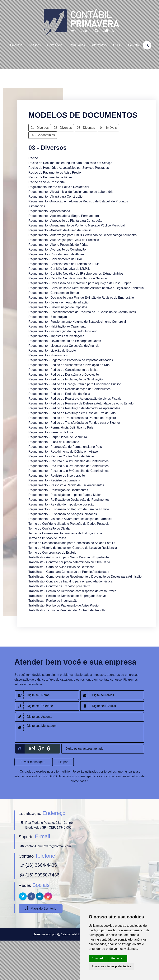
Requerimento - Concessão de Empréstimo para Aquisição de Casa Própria (80, 283)
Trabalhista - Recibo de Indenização (53, 601)
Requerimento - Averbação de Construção (57, 249)
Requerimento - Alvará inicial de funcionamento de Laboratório (71, 192)
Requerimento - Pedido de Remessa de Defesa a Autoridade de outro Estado (81, 403)
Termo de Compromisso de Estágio (52, 553)
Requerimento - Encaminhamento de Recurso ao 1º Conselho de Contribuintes (82, 312)
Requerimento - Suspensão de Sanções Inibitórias (63, 514)
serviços (35, 45)
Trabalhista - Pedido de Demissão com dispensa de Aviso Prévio (72, 591)
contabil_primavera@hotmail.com (48, 846)
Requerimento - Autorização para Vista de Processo (64, 240)
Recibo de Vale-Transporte (47, 182)
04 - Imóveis (108, 128)
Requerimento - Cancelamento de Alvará (56, 254)
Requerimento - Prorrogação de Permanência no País (65, 447)
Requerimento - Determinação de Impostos (58, 307)
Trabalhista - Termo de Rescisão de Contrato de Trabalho (67, 610)
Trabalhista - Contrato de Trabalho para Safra (59, 586)
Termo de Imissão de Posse (47, 538)
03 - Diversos (86, 128)
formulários (77, 45)
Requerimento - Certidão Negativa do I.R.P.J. (59, 269)
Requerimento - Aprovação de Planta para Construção (65, 221)
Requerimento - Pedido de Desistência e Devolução (64, 375)
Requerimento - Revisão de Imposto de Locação (61, 504)
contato (133, 45)
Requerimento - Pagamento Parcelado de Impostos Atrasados (71, 360)
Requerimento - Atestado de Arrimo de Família (60, 230)
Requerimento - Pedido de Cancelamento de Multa (63, 370)
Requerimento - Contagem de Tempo (54, 293)
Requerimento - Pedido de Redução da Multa (59, 394)
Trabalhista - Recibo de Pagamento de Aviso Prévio (63, 605)
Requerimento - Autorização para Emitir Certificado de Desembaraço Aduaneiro (82, 235)
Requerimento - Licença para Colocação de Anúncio (64, 346)
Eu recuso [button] (118, 958)
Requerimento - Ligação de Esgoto (52, 350)
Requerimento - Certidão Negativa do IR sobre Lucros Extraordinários (76, 274)
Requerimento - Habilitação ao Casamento (57, 326)
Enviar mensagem (33, 762)
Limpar (63, 762)
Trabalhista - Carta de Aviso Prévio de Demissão (61, 567)
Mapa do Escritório (41, 908)
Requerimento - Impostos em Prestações (56, 336)
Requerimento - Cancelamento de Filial (55, 259)
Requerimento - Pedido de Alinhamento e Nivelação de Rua (69, 365)
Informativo (99, 45)
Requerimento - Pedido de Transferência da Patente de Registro (72, 418)
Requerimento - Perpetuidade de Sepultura (58, 437)
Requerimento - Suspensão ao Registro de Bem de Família (69, 509)
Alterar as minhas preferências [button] (112, 966)
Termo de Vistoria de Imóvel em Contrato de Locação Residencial (73, 548)
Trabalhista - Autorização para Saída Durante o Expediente (68, 557)
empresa (16, 45)
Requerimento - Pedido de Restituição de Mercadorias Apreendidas (74, 408)
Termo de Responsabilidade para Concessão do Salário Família (72, 543)
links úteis (55, 45)
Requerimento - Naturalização (49, 355)
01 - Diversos (40, 128)
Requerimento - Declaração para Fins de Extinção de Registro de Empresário (81, 298)
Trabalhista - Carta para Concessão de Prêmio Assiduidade (69, 572)
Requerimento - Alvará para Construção (55, 197)
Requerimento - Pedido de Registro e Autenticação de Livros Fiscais (75, 399)
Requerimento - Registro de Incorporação (57, 476)
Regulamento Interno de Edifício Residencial (59, 187)
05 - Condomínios (43, 135)
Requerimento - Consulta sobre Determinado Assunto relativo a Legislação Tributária (86, 288)
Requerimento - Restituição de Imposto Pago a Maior (65, 495)
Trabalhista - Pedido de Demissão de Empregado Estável (67, 596)
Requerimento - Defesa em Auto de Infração (58, 302)
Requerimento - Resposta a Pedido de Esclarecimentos (66, 485)
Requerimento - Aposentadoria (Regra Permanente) (64, 216)
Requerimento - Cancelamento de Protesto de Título (64, 264)
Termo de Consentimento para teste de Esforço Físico (65, 533)
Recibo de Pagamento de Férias (50, 177)
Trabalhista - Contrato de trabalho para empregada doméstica (70, 581)
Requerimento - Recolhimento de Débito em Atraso (63, 452)
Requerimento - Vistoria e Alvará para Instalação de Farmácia (70, 519)
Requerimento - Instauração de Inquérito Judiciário (63, 331)
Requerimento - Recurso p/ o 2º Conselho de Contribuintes (68, 466)
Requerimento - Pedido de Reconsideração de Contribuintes (69, 389)
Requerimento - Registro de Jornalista (54, 480)
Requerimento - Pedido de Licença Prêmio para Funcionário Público (75, 384)
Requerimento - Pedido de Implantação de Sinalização (65, 379)
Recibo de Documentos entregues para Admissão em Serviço (70, 163)
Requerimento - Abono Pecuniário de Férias (58, 245)
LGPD (117, 45)
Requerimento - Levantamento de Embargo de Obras (65, 341)
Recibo (33, 158)
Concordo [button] (98, 958)
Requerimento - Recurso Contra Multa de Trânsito (62, 456)
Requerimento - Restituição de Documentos (58, 490)
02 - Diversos (63, 128)
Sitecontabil (69, 934)
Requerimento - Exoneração (48, 317)
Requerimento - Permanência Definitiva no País (61, 427)
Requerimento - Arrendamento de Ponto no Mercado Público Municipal (77, 225)
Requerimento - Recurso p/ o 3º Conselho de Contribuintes (68, 471)
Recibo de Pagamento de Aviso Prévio (55, 173)
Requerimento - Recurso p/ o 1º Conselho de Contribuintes (68, 461)
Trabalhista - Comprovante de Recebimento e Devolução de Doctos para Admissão (85, 577)
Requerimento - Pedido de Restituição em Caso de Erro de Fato (72, 413)
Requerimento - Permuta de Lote (51, 432)
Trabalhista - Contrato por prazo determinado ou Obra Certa (69, 562)
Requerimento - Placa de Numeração (54, 442)
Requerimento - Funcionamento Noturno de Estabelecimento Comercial (77, 322)
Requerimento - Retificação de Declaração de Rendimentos (69, 500)
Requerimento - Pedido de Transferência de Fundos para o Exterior (74, 423)
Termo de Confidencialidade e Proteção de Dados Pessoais (69, 524)
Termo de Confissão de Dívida (49, 528)
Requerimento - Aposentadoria (49, 211)
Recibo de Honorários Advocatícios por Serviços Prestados (69, 168)
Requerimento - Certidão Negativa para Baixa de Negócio (68, 278)
